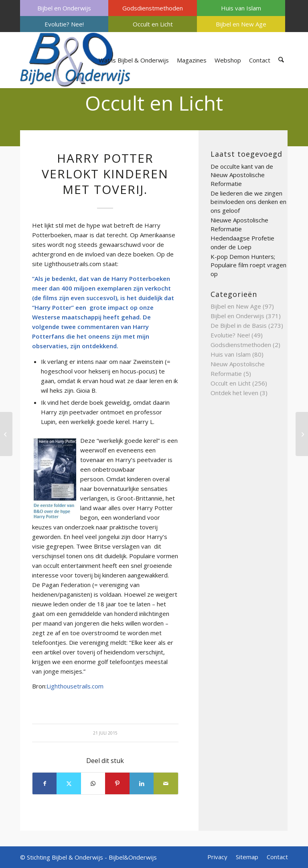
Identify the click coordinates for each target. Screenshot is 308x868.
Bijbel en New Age (241, 24)
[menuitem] (64, 8)
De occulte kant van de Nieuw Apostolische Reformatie (242, 175)
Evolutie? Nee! (64, 24)
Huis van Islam (241, 8)
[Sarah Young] (302, 434)
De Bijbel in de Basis (239, 325)
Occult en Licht (153, 24)
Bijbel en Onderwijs (64, 8)
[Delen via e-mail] (166, 783)
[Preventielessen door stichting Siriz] (6, 434)
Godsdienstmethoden (153, 8)
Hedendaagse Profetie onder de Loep (242, 242)
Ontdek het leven (234, 393)
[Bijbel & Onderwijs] (75, 60)
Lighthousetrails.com (75, 686)
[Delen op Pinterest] (117, 783)
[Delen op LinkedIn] (142, 783)
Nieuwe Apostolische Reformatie (239, 224)
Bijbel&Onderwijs (133, 857)
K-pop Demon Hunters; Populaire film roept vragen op (248, 265)
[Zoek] (281, 60)
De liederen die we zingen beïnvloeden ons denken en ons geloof (248, 202)
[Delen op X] (69, 783)
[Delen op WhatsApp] (93, 783)
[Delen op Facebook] (45, 783)
